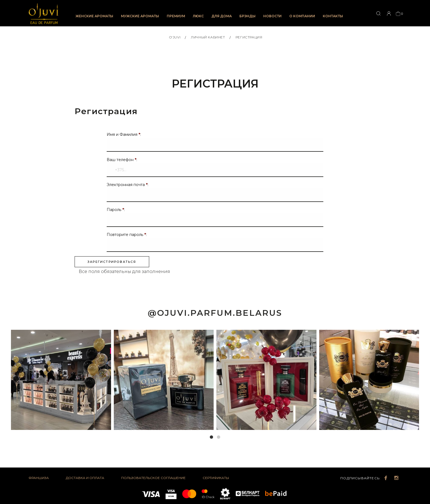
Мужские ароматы (140, 16)
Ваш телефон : (122, 161)
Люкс (198, 16)
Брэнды (247, 16)
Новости (272, 16)
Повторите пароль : (127, 236)
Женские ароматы (94, 16)
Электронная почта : (128, 186)
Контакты (333, 16)
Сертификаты (216, 480)
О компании (302, 16)
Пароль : (116, 211)
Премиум (176, 16)
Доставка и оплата (85, 480)
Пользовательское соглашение (153, 480)
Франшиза (39, 480)
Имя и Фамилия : (124, 136)
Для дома (222, 16)
